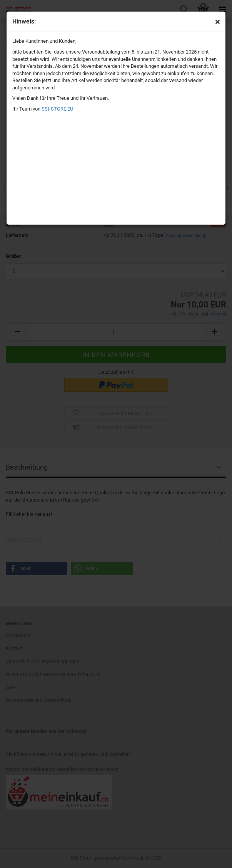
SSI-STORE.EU (57, 109)
